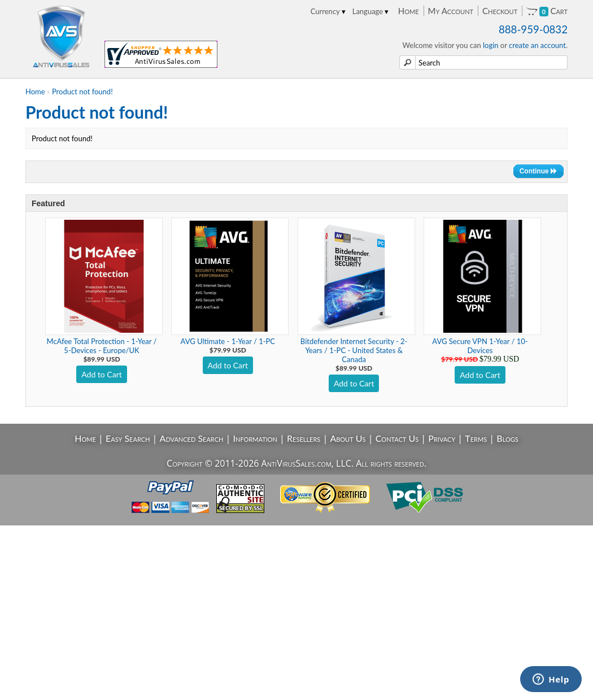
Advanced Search (192, 438)
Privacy (442, 438)
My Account (451, 11)
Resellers (304, 438)
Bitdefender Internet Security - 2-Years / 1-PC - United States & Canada (354, 350)
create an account (537, 45)
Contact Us (397, 438)
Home (409, 11)
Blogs (507, 438)
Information (255, 438)
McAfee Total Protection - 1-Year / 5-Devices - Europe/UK (102, 346)
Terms (476, 438)
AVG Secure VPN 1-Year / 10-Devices (480, 346)
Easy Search (128, 438)
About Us (348, 438)
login (491, 45)
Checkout (500, 11)
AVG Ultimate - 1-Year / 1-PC (228, 341)
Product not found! (82, 92)
